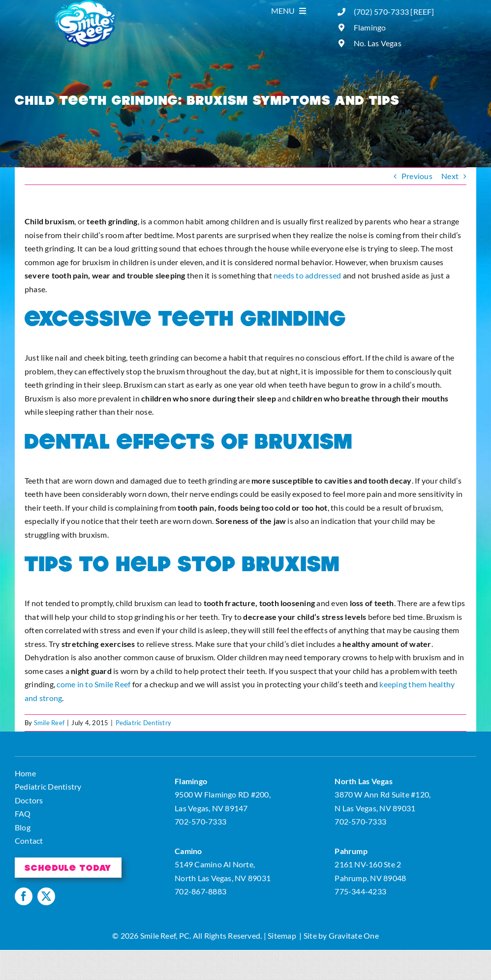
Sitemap (282, 935)
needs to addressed (307, 275)
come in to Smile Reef (93, 684)
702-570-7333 (200, 821)
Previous (417, 176)
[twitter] (46, 896)
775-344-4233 (360, 891)
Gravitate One (354, 935)
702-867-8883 (200, 891)
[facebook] (24, 896)
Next (450, 176)
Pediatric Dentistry (144, 723)
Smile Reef (49, 723)
